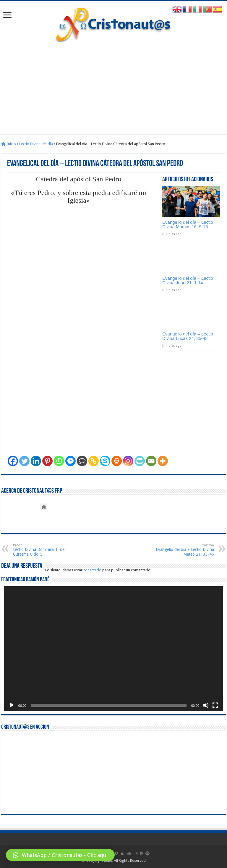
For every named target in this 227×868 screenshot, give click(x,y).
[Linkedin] (36, 461)
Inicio (9, 144)
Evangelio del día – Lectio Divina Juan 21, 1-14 (188, 280)
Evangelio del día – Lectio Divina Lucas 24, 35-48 (188, 336)
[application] (113, 649)
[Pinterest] (47, 461)
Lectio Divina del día (36, 144)
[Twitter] (24, 461)
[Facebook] (13, 461)
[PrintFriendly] (140, 461)
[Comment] (82, 461)
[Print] (117, 461)
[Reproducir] (12, 705)
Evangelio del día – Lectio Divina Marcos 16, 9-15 (188, 224)
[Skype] (105, 461)
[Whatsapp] (59, 461)
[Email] (151, 461)
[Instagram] (128, 461)
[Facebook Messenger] (70, 461)
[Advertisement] (113, 93)
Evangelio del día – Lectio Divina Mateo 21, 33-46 (184, 550)
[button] (60, 855)
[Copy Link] (94, 461)
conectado (92, 570)
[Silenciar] (206, 705)
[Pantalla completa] (215, 705)
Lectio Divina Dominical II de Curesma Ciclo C (43, 550)
